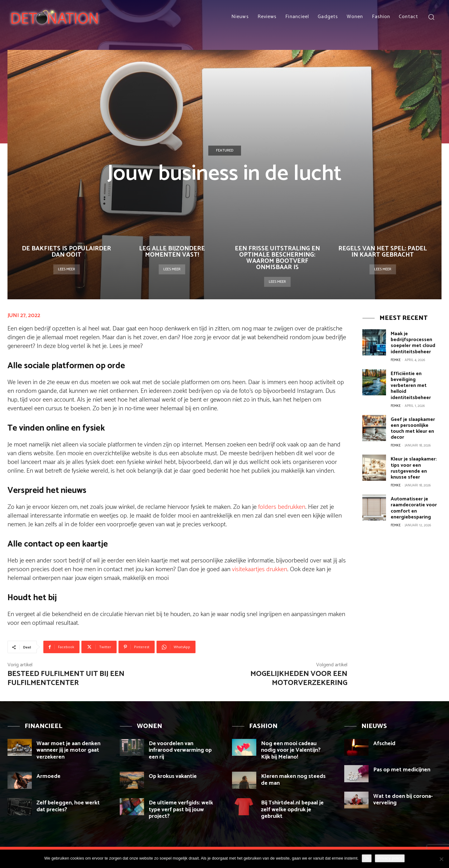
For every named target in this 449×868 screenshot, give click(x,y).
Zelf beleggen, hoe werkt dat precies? (68, 806)
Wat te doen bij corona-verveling (403, 800)
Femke (396, 359)
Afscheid (384, 744)
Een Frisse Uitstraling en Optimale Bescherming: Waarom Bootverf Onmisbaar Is (277, 258)
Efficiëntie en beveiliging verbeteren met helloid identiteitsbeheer (416, 380)
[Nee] (441, 859)
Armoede (48, 776)
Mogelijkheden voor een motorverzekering (299, 678)
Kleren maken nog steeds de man (293, 780)
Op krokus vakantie (173, 776)
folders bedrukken (282, 507)
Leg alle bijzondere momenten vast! (172, 252)
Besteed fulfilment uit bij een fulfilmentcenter (66, 678)
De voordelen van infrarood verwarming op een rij (180, 750)
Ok (367, 858)
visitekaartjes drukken (260, 569)
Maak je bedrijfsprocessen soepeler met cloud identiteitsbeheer (412, 342)
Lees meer (67, 269)
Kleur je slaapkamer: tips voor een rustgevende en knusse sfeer (413, 457)
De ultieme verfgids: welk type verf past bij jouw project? (181, 810)
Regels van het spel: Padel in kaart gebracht (383, 252)
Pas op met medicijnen (402, 770)
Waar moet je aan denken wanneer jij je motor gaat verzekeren (68, 750)
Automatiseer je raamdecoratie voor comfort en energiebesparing (413, 495)
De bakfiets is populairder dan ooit (66, 252)
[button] (431, 17)
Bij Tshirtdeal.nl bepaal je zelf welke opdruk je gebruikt (292, 810)
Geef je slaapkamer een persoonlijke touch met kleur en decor (412, 419)
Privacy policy (390, 858)
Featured (225, 151)
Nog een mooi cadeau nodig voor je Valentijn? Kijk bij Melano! (291, 750)
